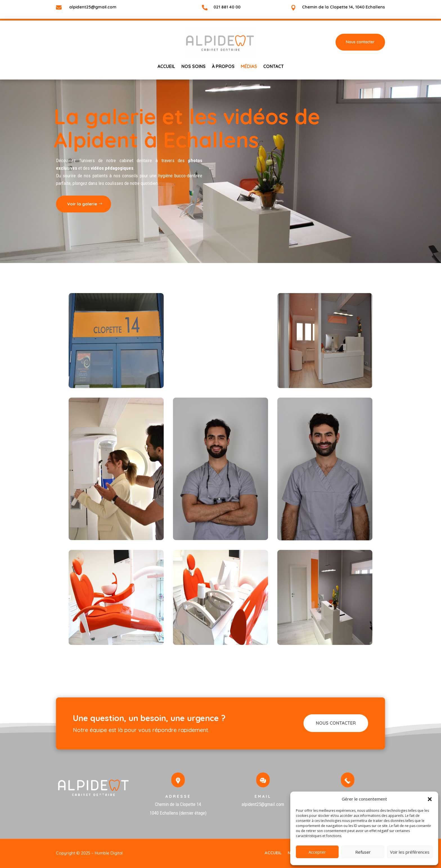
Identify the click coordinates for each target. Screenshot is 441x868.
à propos (223, 67)
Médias (249, 67)
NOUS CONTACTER (336, 723)
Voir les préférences (410, 852)
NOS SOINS (193, 67)
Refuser (363, 852)
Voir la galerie (33, 204)
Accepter (317, 852)
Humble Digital (109, 853)
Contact (274, 67)
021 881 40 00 (227, 7)
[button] (430, 799)
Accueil (166, 67)
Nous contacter (360, 42)
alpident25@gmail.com (93, 7)
